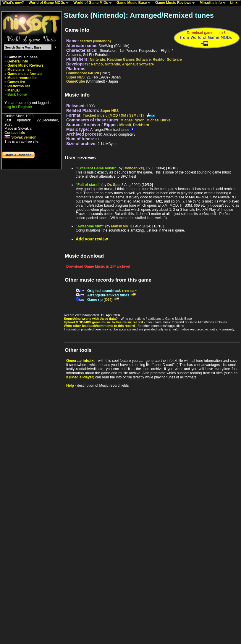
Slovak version (20, 137)
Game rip (95, 300)
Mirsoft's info (214, 3)
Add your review (92, 239)
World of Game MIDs (94, 3)
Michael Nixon (133, 120)
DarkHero (141, 125)
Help (70, 386)
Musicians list (19, 70)
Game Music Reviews (176, 3)
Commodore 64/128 (83, 73)
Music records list (22, 78)
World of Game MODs (50, 3)
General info (18, 61)
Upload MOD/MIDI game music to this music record (103, 322)
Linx (235, 3)
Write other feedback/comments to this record (99, 326)
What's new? (14, 3)
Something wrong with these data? (91, 319)
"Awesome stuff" (90, 226)
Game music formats (25, 74)
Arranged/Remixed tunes (108, 295)
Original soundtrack (104, 291)
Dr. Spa (113, 185)
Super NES (75, 77)
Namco (97, 64)
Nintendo (98, 60)
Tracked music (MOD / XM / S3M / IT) (113, 115)
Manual (13, 90)
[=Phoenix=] (134, 168)
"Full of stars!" (88, 185)
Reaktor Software (167, 60)
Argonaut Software (138, 64)
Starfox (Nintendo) (95, 41)
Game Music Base (135, 3)
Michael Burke (158, 120)
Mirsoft (125, 125)
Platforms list (19, 86)
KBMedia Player (80, 377)
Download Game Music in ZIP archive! (98, 266)
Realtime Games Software (129, 60)
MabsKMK (120, 226)
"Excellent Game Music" (96, 168)
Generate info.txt (80, 361)
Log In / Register (18, 107)
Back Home (17, 94)
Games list (16, 82)
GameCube (76, 81)
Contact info (15, 133)
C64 (108, 300)
